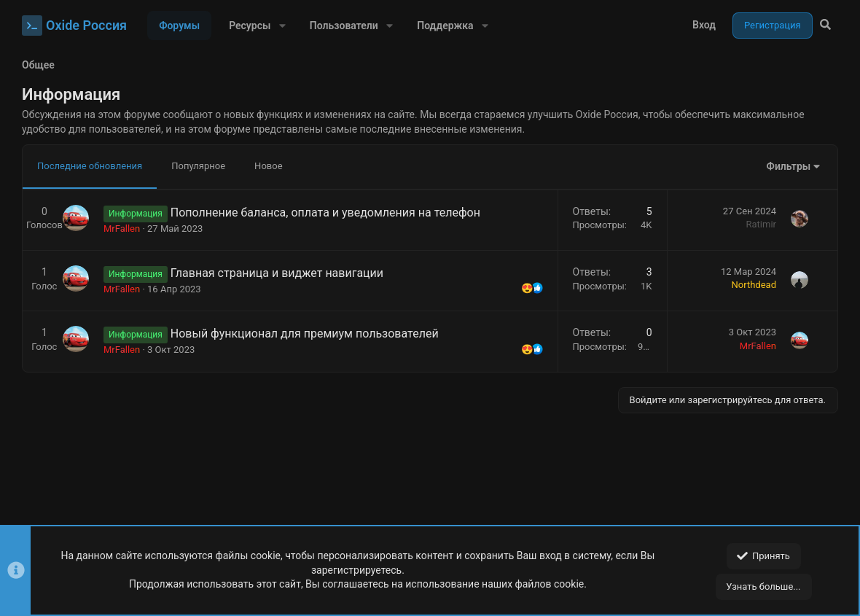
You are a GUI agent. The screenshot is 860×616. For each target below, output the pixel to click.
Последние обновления (90, 166)
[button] (282, 26)
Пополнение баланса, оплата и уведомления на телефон (325, 213)
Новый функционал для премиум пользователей (305, 334)
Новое (268, 166)
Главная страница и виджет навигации (277, 273)
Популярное (198, 166)
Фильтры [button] (789, 166)
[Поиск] (825, 26)
